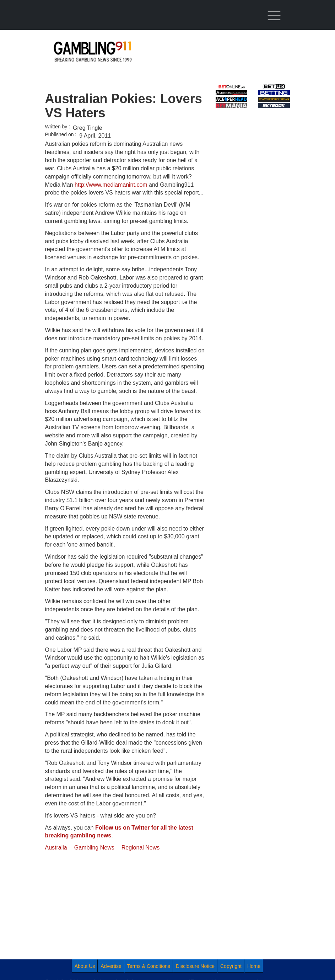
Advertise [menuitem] (111, 966)
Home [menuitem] (254, 966)
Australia (56, 848)
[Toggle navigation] (274, 16)
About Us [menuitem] (85, 966)
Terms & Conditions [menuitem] (149, 966)
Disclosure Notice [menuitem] (195, 966)
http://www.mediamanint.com (111, 185)
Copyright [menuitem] (231, 966)
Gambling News (94, 848)
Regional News (141, 848)
